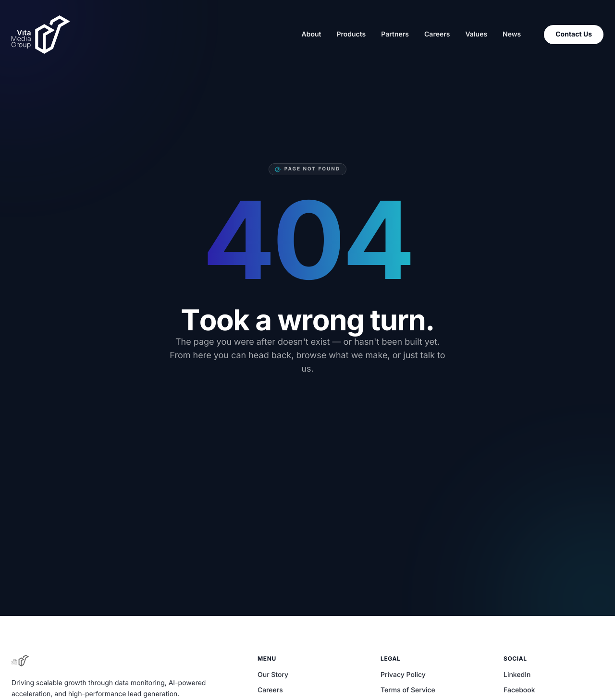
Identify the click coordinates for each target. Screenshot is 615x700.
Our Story (273, 675)
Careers (437, 34)
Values (476, 34)
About (311, 34)
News (512, 34)
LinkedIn (517, 675)
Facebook (519, 690)
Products (351, 34)
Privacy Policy (403, 675)
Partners (395, 34)
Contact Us (574, 34)
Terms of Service (408, 690)
